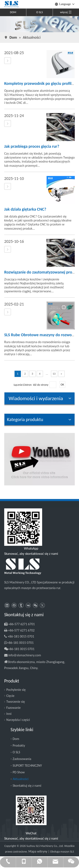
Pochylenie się (16, 690)
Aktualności (21, 779)
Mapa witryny (38, 851)
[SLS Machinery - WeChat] (31, 810)
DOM (13, 12)
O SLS (39, 12)
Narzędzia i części (18, 720)
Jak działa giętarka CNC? (25, 209)
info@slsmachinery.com (25, 655)
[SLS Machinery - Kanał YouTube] (39, 459)
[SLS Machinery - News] (39, 24)
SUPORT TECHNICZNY (27, 766)
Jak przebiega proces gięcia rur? (32, 146)
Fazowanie (13, 708)
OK (62, 385)
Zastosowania (22, 759)
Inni (9, 714)
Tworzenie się (16, 702)
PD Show (19, 772)
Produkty (19, 745)
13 (54, 374)
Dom (16, 739)
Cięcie (10, 696)
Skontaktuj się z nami (27, 786)
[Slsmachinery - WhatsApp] (23, 527)
